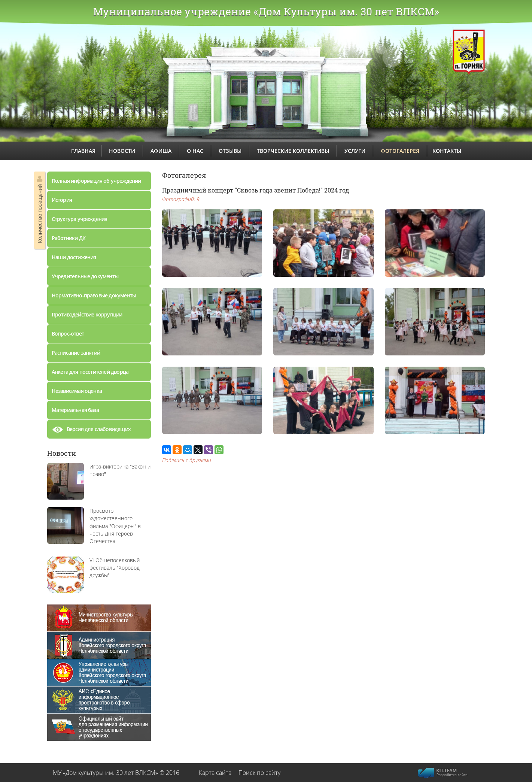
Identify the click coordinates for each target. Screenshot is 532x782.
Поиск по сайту (259, 773)
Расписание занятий (76, 353)
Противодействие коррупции (87, 314)
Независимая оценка (77, 391)
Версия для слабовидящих (91, 431)
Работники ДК (69, 238)
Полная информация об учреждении (96, 181)
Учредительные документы (85, 276)
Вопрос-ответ (68, 334)
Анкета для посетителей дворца (90, 372)
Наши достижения (74, 257)
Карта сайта (215, 773)
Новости (62, 453)
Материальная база (75, 410)
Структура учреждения (80, 219)
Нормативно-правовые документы (94, 295)
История (62, 200)
